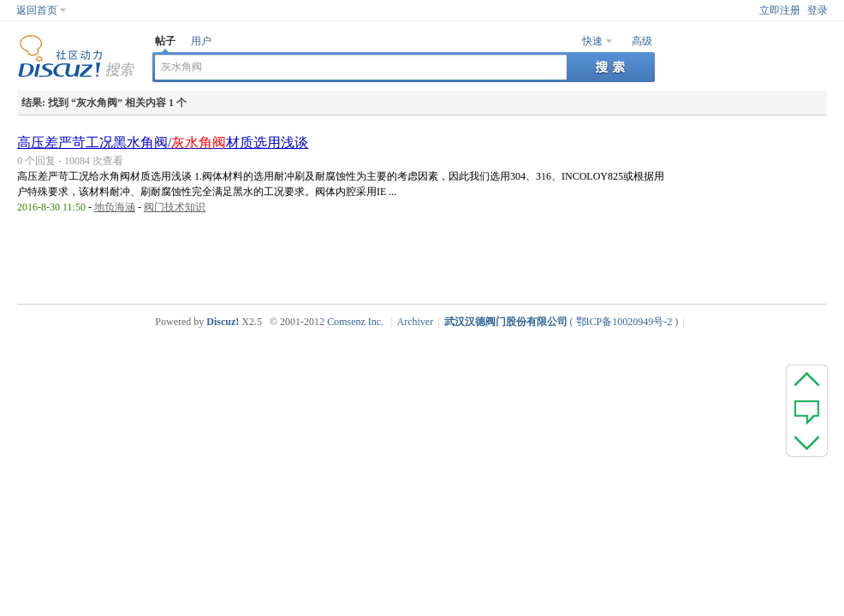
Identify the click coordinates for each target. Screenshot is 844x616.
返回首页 (37, 10)
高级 (642, 41)
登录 (817, 10)
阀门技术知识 (175, 207)
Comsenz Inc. (355, 322)
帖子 (165, 41)
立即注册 (780, 10)
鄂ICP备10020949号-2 (624, 322)
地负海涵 (115, 207)
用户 (201, 41)
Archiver (416, 322)
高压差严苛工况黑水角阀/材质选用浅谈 (163, 142)
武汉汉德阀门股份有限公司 (506, 322)
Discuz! (223, 322)
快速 (592, 41)
